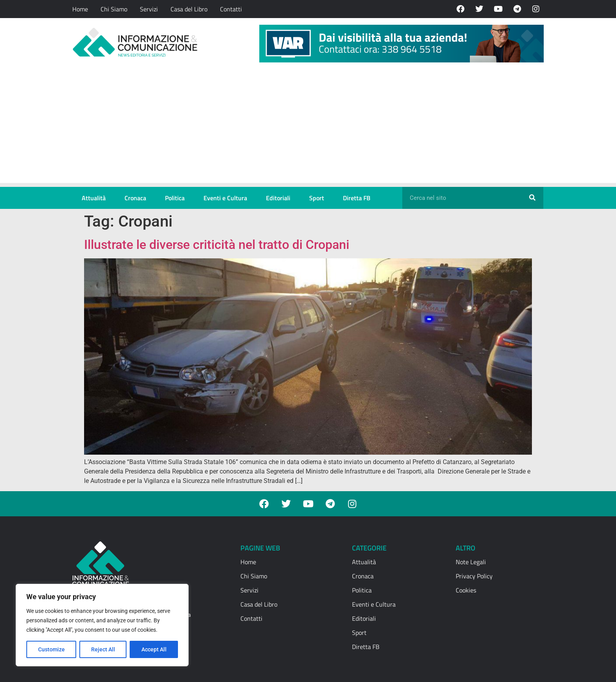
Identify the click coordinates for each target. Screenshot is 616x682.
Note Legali (471, 562)
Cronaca (135, 198)
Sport (317, 198)
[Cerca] (532, 198)
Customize (51, 649)
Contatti (231, 9)
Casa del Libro (189, 9)
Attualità (94, 198)
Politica (175, 198)
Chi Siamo (114, 9)
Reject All (103, 649)
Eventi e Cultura (225, 198)
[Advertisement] (308, 128)
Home (80, 9)
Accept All (154, 649)
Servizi (149, 9)
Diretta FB (357, 198)
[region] (102, 625)
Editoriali (278, 198)
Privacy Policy (474, 576)
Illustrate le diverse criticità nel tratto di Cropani (217, 245)
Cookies (466, 590)
